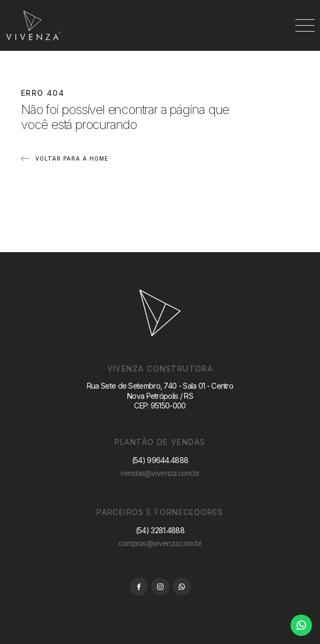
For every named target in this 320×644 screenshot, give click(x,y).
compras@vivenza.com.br (160, 543)
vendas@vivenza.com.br (160, 473)
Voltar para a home (72, 158)
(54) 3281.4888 (160, 530)
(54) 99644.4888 (160, 460)
